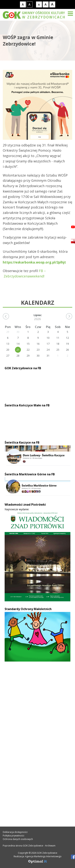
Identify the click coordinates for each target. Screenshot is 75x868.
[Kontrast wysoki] (30, 4)
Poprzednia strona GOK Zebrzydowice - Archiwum (29, 846)
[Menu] (70, 14)
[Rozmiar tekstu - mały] (39, 4)
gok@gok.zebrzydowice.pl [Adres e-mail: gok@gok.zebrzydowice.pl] (28, 742)
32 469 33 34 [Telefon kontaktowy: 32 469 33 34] (17, 734)
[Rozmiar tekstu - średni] (46, 4)
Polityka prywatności (13, 836)
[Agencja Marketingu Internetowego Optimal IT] (37, 863)
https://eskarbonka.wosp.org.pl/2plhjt (34, 262)
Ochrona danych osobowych (18, 839)
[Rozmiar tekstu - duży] (52, 4)
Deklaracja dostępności (15, 832)
